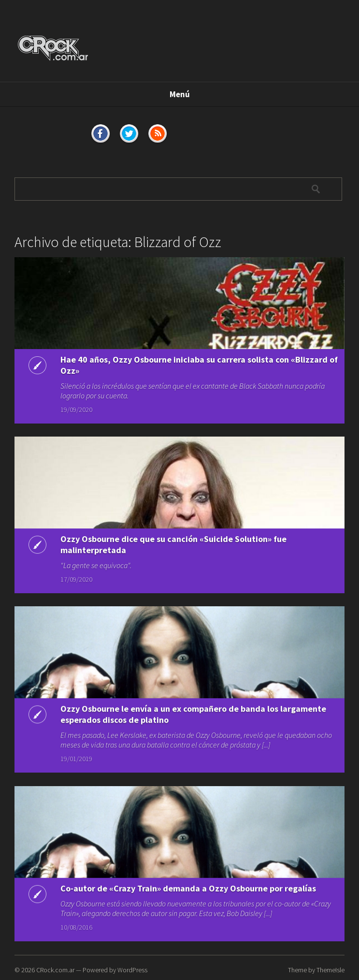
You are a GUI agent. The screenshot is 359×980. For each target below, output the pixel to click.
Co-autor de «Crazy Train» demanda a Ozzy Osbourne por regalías (188, 886)
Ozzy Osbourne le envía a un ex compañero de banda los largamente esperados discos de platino (193, 712)
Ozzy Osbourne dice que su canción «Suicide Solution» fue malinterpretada (173, 543)
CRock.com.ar (55, 970)
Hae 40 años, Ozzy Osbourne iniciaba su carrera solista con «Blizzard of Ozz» (199, 365)
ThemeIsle (330, 970)
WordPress (132, 970)
